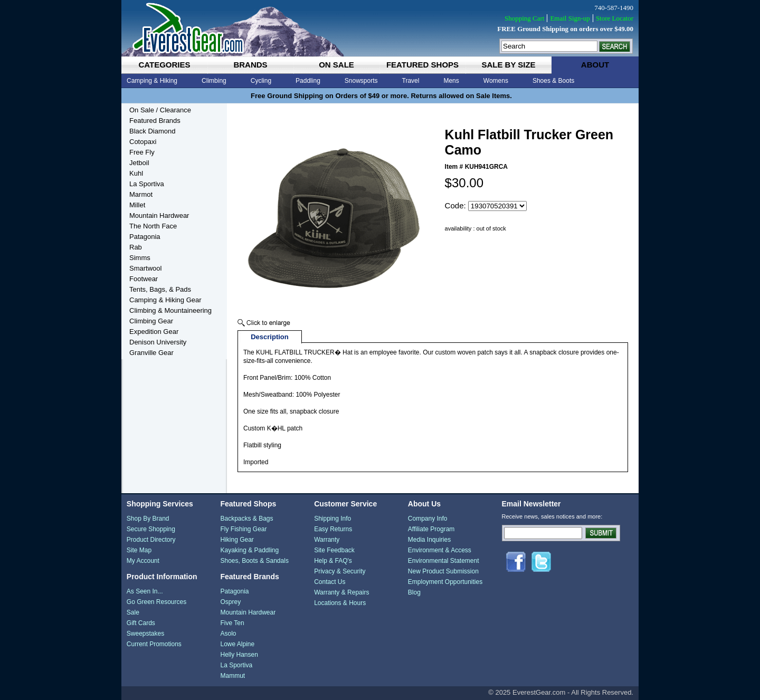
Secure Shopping (151, 529)
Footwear (144, 279)
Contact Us (330, 582)
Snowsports (361, 81)
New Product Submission (443, 571)
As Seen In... (145, 591)
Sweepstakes (145, 634)
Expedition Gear (154, 332)
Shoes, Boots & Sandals (254, 561)
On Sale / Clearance (160, 110)
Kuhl (136, 173)
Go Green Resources (156, 602)
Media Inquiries (429, 540)
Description (270, 337)
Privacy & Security (340, 571)
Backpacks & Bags (246, 519)
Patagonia (145, 237)
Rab (136, 247)
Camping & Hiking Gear (165, 300)
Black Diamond (152, 131)
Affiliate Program (431, 529)
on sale (336, 65)
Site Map (139, 550)
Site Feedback (334, 550)
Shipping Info (332, 519)
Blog (414, 592)
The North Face (153, 226)
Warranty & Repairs (341, 592)
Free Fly (142, 152)
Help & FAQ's (333, 561)
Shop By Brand (148, 519)
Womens (496, 81)
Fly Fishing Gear (243, 529)
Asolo (228, 634)
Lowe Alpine (237, 644)
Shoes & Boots (553, 81)
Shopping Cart (524, 18)
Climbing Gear (151, 321)
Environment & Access (440, 550)
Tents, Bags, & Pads (160, 289)
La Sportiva (147, 184)
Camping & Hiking (152, 81)
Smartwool (145, 268)
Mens (451, 81)
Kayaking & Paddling (249, 550)
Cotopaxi (143, 142)
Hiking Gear (237, 540)
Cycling (261, 81)
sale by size (508, 65)
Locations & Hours (340, 603)
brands (250, 65)
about (595, 65)
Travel (411, 81)
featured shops (422, 65)
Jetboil (139, 163)
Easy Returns (333, 529)
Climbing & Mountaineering (170, 310)
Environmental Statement (444, 561)
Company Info (428, 519)
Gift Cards (141, 623)
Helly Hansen (239, 655)
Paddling (308, 81)
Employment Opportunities (445, 582)
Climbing (214, 81)
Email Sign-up (570, 18)
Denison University (158, 342)
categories (164, 65)
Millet (137, 205)
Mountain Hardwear (159, 215)
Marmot (141, 194)
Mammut (232, 676)
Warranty (327, 540)
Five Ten (232, 623)
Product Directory (151, 540)
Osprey (230, 602)
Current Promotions (154, 644)
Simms (140, 258)
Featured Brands (155, 121)
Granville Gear (151, 353)
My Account (143, 561)
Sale (133, 612)
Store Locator (615, 18)
